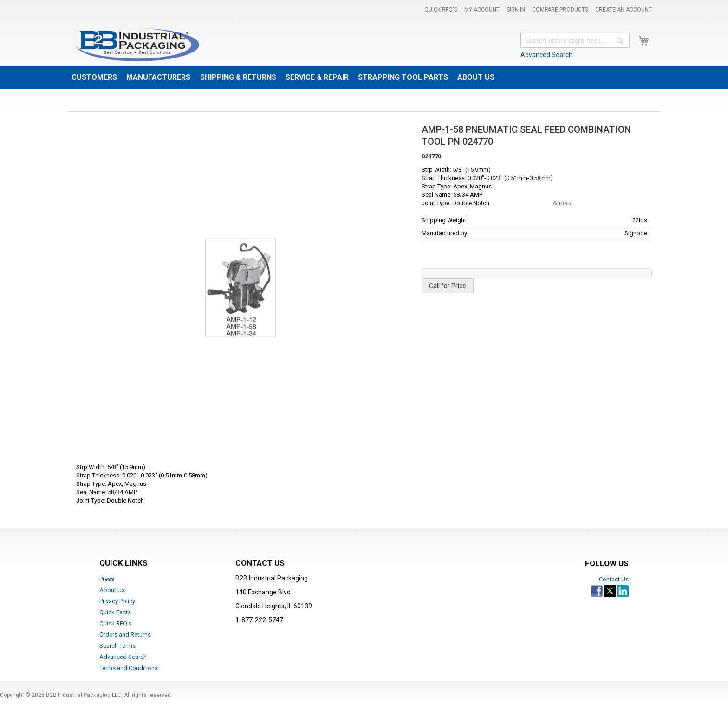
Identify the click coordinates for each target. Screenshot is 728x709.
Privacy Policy (117, 601)
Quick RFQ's (441, 10)
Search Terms (117, 646)
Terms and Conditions (129, 668)
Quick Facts (115, 612)
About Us (112, 590)
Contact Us (614, 579)
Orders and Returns (125, 635)
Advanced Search (546, 55)
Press (107, 579)
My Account (482, 10)
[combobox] (575, 40)
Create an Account (624, 10)
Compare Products (560, 10)
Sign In (516, 10)
